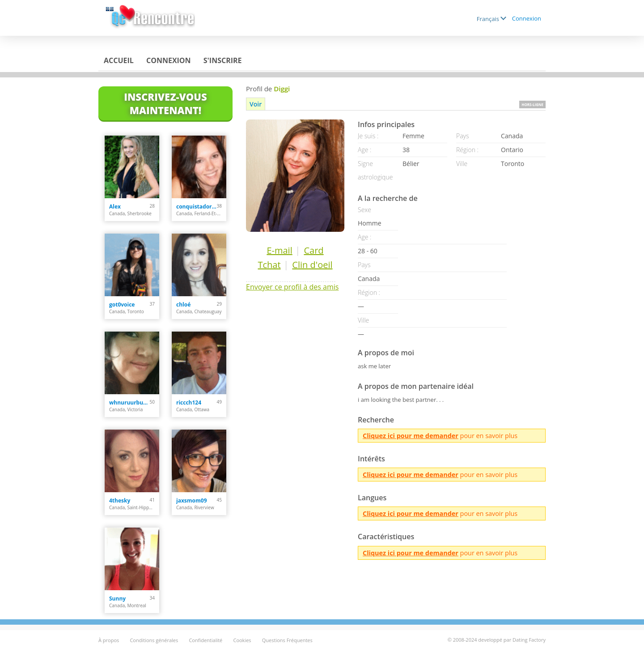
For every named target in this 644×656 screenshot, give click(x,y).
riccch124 (189, 403)
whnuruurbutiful (129, 403)
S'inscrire (223, 60)
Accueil (119, 60)
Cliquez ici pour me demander (411, 436)
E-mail (279, 250)
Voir (256, 104)
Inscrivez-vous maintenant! (165, 103)
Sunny (117, 598)
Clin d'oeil (312, 265)
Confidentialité (205, 640)
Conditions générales (154, 640)
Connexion (527, 18)
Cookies (242, 640)
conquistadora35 (197, 207)
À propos (109, 640)
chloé (183, 305)
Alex (115, 207)
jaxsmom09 (192, 501)
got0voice (122, 305)
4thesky (120, 501)
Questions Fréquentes (287, 640)
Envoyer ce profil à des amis (292, 287)
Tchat (269, 265)
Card (314, 250)
